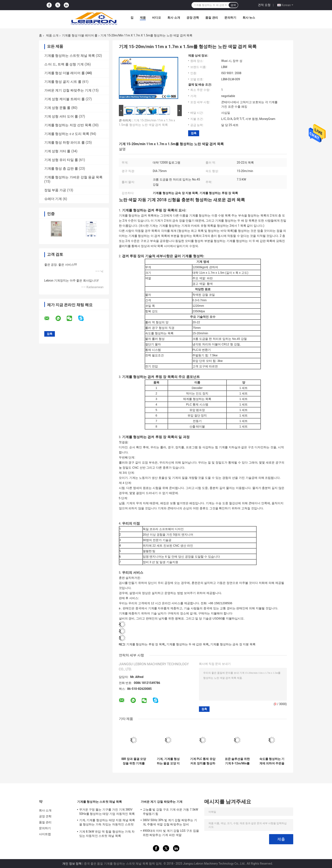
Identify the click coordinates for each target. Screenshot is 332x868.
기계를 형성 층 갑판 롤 (61, 169)
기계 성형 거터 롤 (57, 151)
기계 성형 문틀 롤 (57, 108)
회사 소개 (174, 18)
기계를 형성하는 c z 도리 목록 (67, 134)
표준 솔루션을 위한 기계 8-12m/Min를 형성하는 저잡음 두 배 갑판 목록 (237, 761)
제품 (143, 18)
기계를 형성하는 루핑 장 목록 (146, 644)
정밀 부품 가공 (55, 190)
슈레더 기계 (53, 199)
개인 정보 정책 (72, 864)
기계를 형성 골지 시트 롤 (63, 82)
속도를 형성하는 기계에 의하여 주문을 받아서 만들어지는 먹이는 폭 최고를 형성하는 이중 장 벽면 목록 (272, 761)
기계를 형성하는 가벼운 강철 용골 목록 (74, 177)
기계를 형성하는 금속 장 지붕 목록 (233, 644)
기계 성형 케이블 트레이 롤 (65, 99)
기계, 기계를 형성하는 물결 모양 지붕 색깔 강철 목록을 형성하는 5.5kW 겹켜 (168, 761)
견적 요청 (264, 5)
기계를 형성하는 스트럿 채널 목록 (70, 56)
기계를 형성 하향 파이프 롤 (65, 142)
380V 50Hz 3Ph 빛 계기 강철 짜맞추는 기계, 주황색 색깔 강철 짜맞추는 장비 (170, 822)
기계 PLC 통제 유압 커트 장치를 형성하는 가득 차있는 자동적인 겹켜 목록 (203, 761)
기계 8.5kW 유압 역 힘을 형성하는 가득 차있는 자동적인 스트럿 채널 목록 (107, 834)
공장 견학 (193, 18)
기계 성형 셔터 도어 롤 (61, 116)
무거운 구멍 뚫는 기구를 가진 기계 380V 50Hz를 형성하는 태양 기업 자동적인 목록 (107, 812)
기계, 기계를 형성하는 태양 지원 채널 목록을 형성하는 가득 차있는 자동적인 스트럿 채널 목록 (107, 823)
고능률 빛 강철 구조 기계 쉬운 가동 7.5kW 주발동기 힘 (171, 812)
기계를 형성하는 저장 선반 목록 (68, 125)
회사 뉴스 (249, 18)
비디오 (157, 18)
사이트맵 (45, 834)
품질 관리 (212, 18)
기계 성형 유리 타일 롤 (61, 160)
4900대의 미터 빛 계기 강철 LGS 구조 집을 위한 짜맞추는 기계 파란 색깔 (171, 833)
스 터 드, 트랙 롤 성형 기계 (64, 64)
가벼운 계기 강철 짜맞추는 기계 (68, 90)
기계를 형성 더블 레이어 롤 (80, 35)
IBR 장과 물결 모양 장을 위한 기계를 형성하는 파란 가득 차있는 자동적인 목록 (134, 761)
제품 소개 (52, 35)
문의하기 (230, 18)
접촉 (194, 133)
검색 (233, 5)
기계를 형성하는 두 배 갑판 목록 (187, 644)
